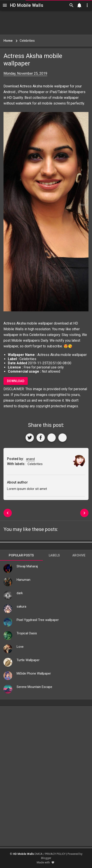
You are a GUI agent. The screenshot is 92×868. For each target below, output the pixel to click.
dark (20, 593)
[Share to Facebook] (41, 438)
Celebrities (38, 335)
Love (20, 647)
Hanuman (23, 580)
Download (16, 381)
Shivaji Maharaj (27, 566)
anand (30, 459)
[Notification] (79, 5)
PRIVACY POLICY (55, 854)
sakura (21, 606)
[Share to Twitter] (30, 438)
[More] (62, 438)
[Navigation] (5, 5)
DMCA (39, 854)
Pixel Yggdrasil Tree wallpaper (38, 620)
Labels (54, 555)
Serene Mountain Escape (34, 687)
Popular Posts (21, 555)
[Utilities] (87, 5)
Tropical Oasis (27, 633)
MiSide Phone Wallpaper (34, 673)
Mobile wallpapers (26, 340)
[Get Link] (52, 438)
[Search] (71, 5)
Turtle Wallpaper (28, 660)
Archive (79, 555)
